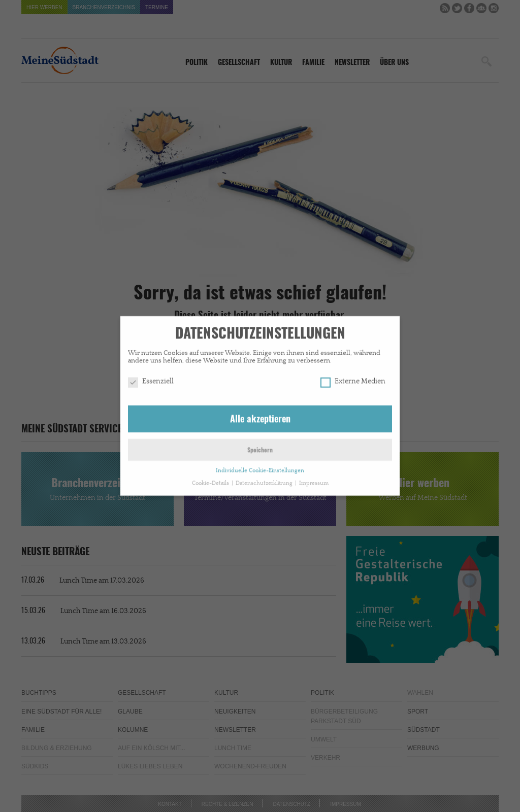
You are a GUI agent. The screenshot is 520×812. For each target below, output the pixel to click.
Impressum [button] (314, 479)
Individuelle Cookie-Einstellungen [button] (260, 466)
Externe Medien (353, 378)
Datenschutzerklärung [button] (265, 479)
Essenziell (151, 378)
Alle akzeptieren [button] (260, 416)
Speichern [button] (260, 447)
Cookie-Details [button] (211, 479)
